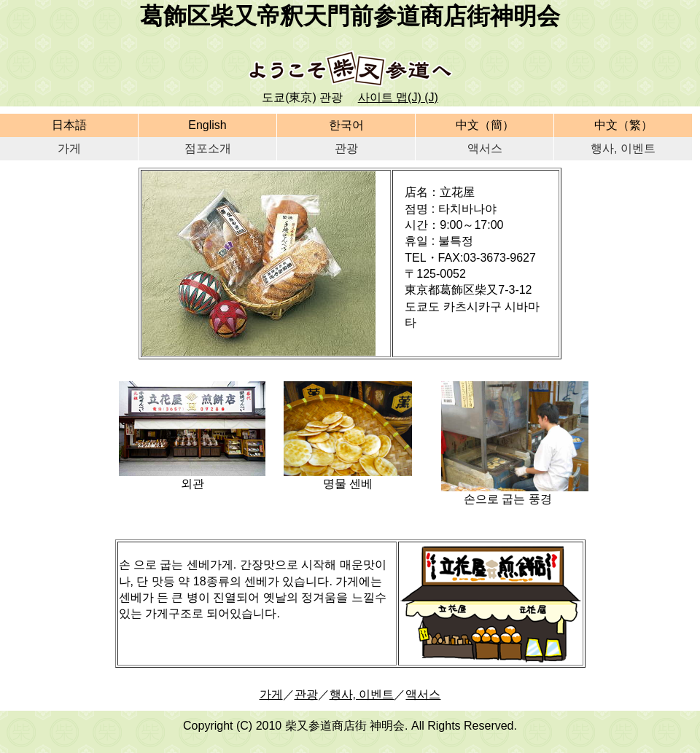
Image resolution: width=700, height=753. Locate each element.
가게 (69, 148)
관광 (346, 148)
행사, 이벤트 (623, 148)
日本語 (69, 125)
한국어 (346, 125)
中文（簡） (485, 125)
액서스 (485, 148)
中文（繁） (623, 125)
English (207, 125)
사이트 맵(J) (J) (398, 97)
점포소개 (208, 148)
